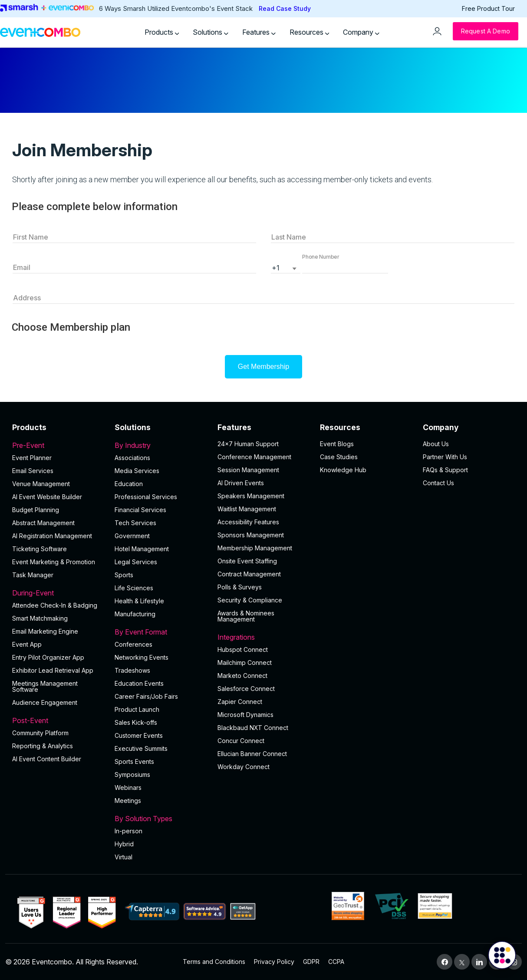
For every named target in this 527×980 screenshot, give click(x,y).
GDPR (311, 962)
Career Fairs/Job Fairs (146, 696)
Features (259, 32)
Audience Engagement (45, 702)
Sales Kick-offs (136, 722)
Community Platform (40, 733)
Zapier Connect (240, 702)
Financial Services (140, 510)
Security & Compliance (250, 600)
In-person (128, 831)
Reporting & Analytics (43, 746)
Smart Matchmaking (40, 618)
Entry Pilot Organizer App (48, 657)
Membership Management (255, 548)
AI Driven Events (241, 483)
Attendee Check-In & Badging (55, 605)
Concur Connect (241, 741)
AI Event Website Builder (47, 497)
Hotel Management (142, 549)
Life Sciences (134, 588)
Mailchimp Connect (245, 663)
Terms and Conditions (214, 962)
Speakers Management (251, 496)
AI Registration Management (52, 536)
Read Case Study (285, 8)
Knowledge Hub (343, 470)
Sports (124, 575)
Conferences (133, 644)
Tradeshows (132, 670)
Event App (27, 644)
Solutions (211, 32)
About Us (436, 444)
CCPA (336, 962)
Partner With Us (445, 457)
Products (162, 32)
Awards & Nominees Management (246, 616)
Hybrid (124, 844)
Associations (132, 458)
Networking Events (142, 657)
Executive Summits (141, 748)
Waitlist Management (247, 509)
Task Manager (33, 575)
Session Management (248, 470)
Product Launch (137, 709)
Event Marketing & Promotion (54, 562)
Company (361, 32)
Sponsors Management (251, 535)
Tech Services (135, 523)
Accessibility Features (248, 522)
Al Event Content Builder (47, 759)
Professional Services (146, 497)
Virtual (124, 857)
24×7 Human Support (248, 444)
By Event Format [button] (161, 632)
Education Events (139, 683)
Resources (310, 32)
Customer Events (139, 735)
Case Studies (339, 457)
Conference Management (254, 457)
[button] (345, 267)
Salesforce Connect (246, 689)
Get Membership (263, 367)
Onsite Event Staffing (247, 561)
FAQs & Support (445, 470)
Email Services (33, 471)
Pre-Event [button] (58, 445)
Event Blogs (337, 444)
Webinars (128, 788)
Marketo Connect (242, 676)
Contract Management (249, 574)
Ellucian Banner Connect (252, 754)
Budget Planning (36, 510)
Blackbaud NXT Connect (253, 728)
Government (132, 536)
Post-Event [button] (58, 720)
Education (129, 484)
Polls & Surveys (240, 587)
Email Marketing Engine (45, 631)
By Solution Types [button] (161, 819)
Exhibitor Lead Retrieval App (53, 670)
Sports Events (134, 761)
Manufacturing (135, 614)
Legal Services (136, 562)
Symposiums (132, 774)
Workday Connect (244, 767)
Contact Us (438, 483)
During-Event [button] (58, 593)
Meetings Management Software (45, 686)
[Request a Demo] (486, 31)
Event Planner (32, 458)
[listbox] (286, 267)
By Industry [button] (161, 445)
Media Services (137, 471)
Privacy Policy (274, 962)
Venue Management (41, 484)
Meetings (128, 801)
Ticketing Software (40, 549)
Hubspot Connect (243, 649)
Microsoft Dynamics (245, 715)
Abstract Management (43, 523)
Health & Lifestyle (139, 601)
